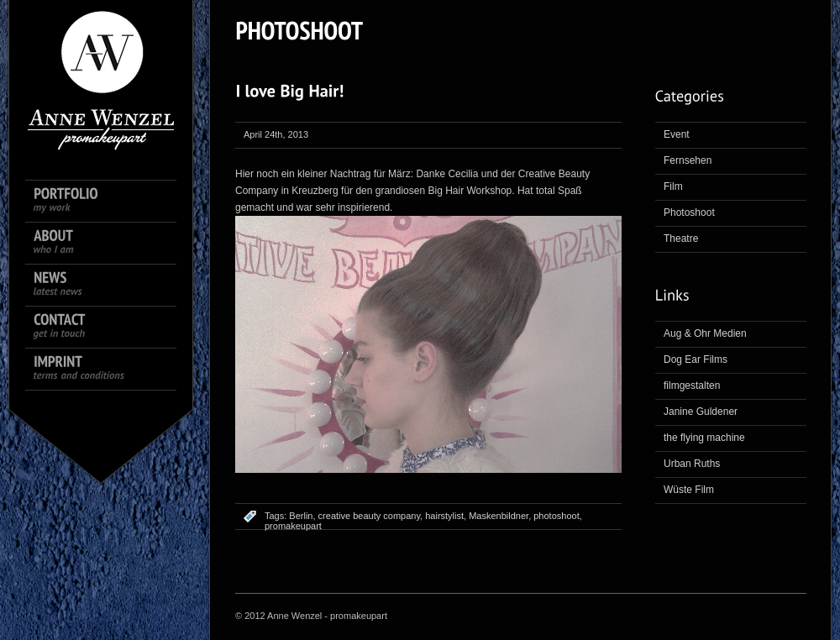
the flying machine (704, 438)
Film (673, 186)
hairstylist (444, 516)
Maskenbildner (499, 516)
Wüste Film (689, 490)
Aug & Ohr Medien (705, 333)
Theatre (681, 239)
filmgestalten (692, 386)
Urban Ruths (692, 464)
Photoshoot (689, 212)
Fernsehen (688, 160)
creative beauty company (369, 516)
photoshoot (556, 516)
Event (677, 134)
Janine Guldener (701, 412)
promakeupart (293, 526)
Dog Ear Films (696, 359)
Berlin (301, 516)
